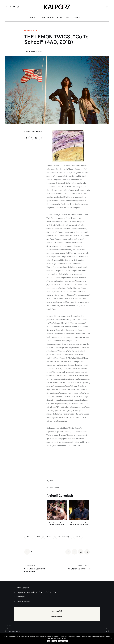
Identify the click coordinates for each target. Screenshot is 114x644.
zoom (78, 537)
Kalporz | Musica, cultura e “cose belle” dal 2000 (36, 592)
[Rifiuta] (111, 639)
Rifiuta (54, 641)
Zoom (35, 30)
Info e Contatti (23, 588)
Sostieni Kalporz (23, 601)
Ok (49, 641)
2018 (29, 537)
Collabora (21, 597)
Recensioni (28, 30)
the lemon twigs (64, 537)
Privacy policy (63, 641)
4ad (38, 537)
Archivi (8, 625)
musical (49, 537)
